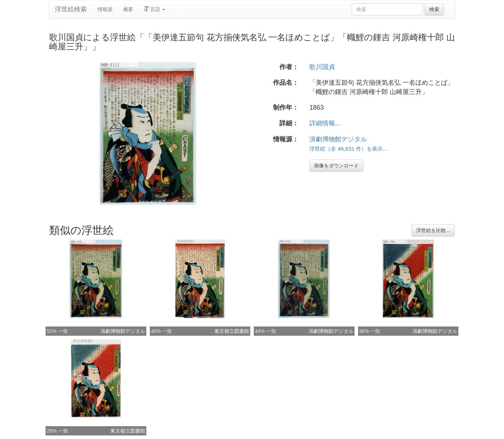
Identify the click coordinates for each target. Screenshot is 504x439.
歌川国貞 (322, 67)
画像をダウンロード (336, 166)
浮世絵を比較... (433, 230)
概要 (128, 9)
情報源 (105, 9)
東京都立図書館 (232, 331)
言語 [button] (154, 9)
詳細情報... (325, 123)
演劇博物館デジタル (338, 139)
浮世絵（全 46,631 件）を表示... (348, 149)
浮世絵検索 (71, 9)
